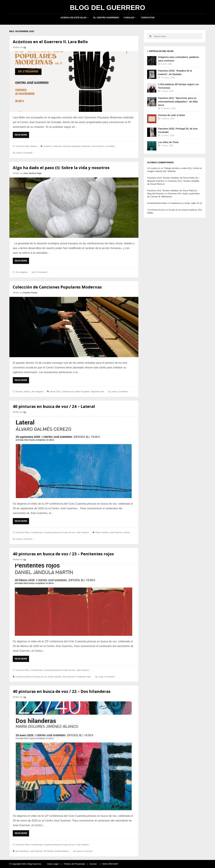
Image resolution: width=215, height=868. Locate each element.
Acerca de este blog (74, 18)
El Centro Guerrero (106, 18)
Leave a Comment (24, 153)
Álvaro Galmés (102, 532)
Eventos (19, 392)
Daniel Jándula (55, 677)
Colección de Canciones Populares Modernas (57, 287)
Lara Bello (110, 146)
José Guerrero (98, 146)
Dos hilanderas (22, 851)
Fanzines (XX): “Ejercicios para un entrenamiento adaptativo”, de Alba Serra (178, 102)
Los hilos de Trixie (168, 142)
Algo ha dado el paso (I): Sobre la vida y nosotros (61, 168)
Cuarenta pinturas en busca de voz (59, 532)
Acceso (93, 864)
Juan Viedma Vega (32, 173)
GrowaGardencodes (157, 203)
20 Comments (41, 272)
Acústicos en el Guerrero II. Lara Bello (50, 42)
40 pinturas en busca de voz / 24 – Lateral (54, 406)
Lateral (127, 532)
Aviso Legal (53, 864)
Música (34, 146)
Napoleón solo (98, 392)
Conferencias (37, 532)
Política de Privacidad (74, 864)
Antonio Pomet (30, 293)
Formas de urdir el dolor (172, 115)
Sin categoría (22, 272)
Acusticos (47, 146)
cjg (25, 47)
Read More (22, 136)
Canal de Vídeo (23, 146)
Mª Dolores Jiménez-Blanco (56, 851)
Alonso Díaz (55, 392)
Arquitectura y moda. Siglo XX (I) (186, 203)
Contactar (148, 18)
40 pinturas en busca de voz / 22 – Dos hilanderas (62, 691)
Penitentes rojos (84, 677)
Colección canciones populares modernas (72, 146)
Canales (129, 18)
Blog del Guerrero (107, 8)
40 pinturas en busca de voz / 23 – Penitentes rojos (63, 554)
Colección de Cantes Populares (76, 392)
